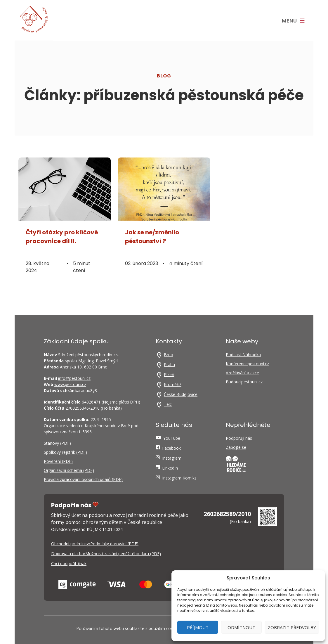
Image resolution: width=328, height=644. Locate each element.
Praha (169, 365)
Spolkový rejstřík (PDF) (65, 452)
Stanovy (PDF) (57, 443)
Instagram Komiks (179, 478)
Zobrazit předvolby (292, 627)
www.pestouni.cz (70, 384)
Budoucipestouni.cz (244, 382)
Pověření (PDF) (58, 461)
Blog (164, 76)
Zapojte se (236, 447)
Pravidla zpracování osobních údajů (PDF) (83, 479)
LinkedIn (170, 468)
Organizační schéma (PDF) (69, 470)
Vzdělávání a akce (242, 373)
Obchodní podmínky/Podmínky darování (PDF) (95, 544)
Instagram (172, 458)
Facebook (171, 448)
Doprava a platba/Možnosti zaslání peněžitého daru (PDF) (106, 554)
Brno (169, 355)
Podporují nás (239, 438)
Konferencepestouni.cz (247, 364)
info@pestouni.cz (74, 378)
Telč (168, 404)
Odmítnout (241, 627)
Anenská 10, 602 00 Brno (84, 367)
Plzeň (169, 374)
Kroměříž (173, 384)
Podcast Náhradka (243, 355)
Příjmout (198, 627)
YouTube (172, 438)
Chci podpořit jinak (69, 563)
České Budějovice (181, 394)
